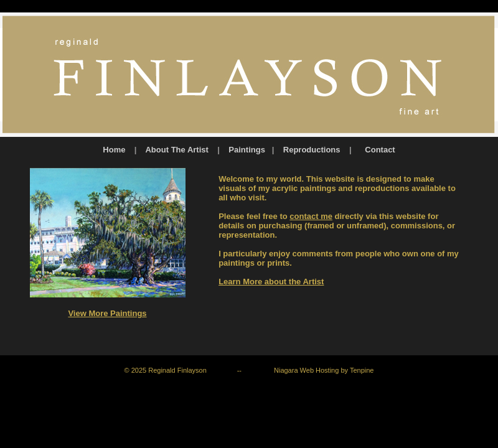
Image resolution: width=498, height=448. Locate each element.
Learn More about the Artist (271, 282)
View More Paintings (107, 313)
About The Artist (178, 150)
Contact (380, 150)
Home (114, 150)
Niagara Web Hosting (306, 370)
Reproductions (312, 150)
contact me (311, 216)
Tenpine (362, 370)
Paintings (247, 150)
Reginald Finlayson (177, 370)
